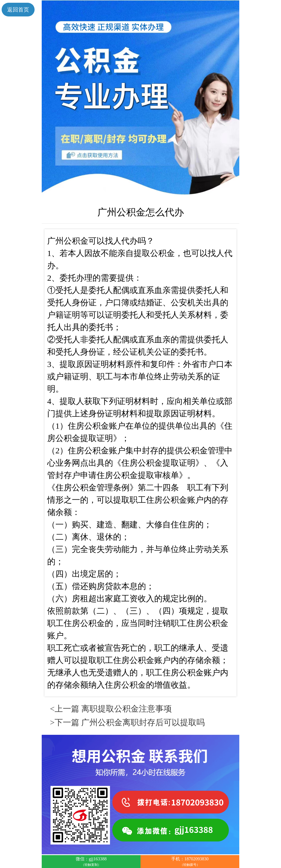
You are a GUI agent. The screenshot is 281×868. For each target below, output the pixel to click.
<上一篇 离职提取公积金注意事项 (111, 709)
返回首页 (18, 10)
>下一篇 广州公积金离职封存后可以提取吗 (127, 722)
